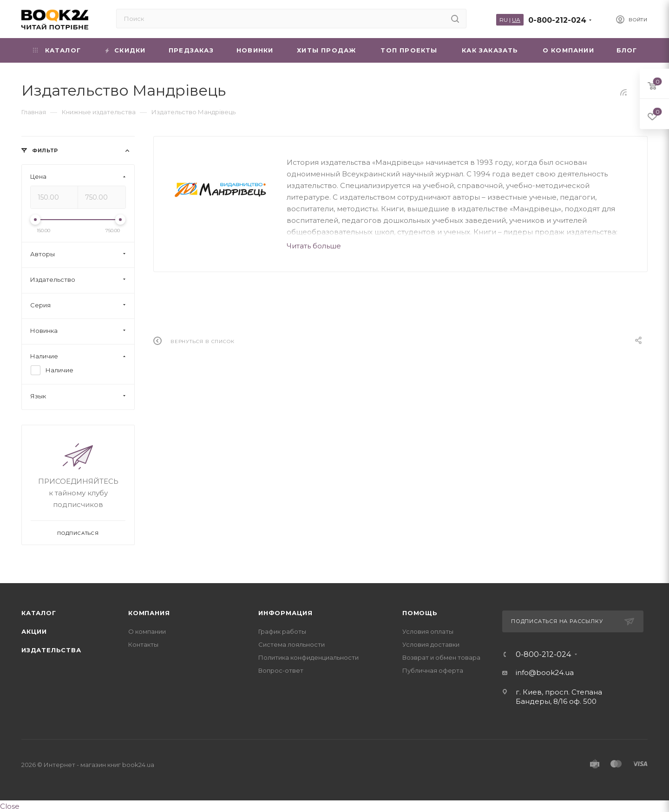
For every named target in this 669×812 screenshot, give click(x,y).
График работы (282, 631)
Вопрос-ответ (281, 670)
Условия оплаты (428, 631)
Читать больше (314, 246)
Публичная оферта (433, 670)
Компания (149, 613)
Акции (34, 631)
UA (516, 20)
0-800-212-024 (557, 20)
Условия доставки (431, 644)
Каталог (39, 613)
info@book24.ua (545, 672)
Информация (285, 613)
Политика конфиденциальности (308, 657)
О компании (147, 631)
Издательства (51, 650)
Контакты (143, 644)
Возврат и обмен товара (441, 657)
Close (10, 806)
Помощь (420, 613)
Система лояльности (292, 644)
